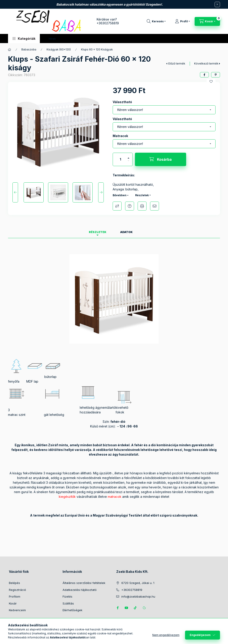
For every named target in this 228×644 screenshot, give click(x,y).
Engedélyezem (200, 635)
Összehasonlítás (117, 206)
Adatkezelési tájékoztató (80, 590)
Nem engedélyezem (166, 635)
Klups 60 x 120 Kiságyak (97, 49)
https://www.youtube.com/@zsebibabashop (126, 608)
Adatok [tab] (126, 232)
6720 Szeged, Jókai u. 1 (138, 583)
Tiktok (135, 608)
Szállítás (68, 603)
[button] (24, 39)
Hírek (52, 39)
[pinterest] (216, 75)
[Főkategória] (10, 50)
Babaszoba (29, 49)
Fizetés (67, 596)
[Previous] (15, 192)
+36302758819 (108, 23)
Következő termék (206, 64)
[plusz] (128, 156)
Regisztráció (17, 590)
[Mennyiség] (120, 159)
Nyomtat (142, 206)
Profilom (15, 596)
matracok (115, 497)
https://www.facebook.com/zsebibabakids (118, 608)
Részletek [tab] (98, 232)
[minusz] (128, 163)
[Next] (101, 192)
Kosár (13, 603)
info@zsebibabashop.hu (138, 596)
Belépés (14, 583)
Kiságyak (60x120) (59, 49)
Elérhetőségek (72, 610)
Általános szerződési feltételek (84, 583)
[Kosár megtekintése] (207, 21)
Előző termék (177, 64)
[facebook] (204, 75)
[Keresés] (156, 21)
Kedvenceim (17, 610)
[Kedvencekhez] (211, 81)
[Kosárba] (161, 159)
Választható (122, 102)
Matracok (120, 136)
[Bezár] (217, 4)
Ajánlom (155, 206)
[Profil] (182, 21)
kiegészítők (67, 497)
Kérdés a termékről (130, 206)
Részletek (142, 195)
